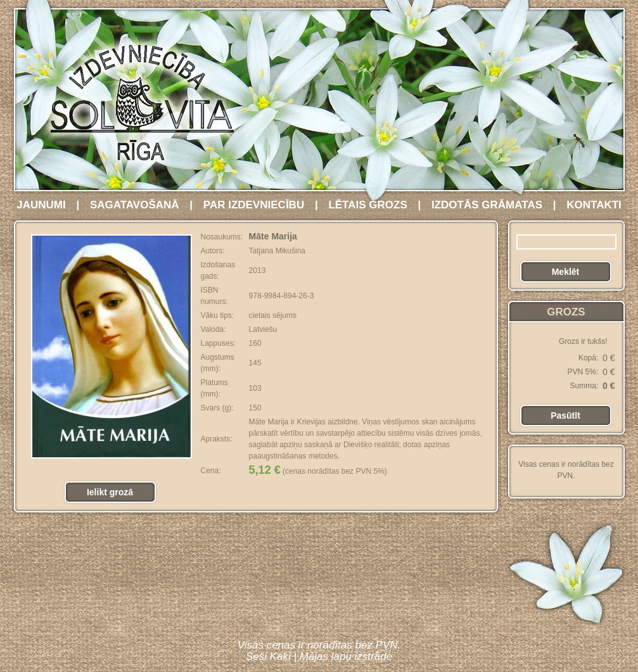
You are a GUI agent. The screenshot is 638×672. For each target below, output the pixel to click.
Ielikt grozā (110, 492)
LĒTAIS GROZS (367, 205)
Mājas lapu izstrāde (346, 656)
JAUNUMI (41, 205)
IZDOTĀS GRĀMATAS (487, 205)
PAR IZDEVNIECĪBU (254, 205)
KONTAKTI (594, 205)
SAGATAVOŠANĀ (135, 205)
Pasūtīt (565, 415)
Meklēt (566, 272)
